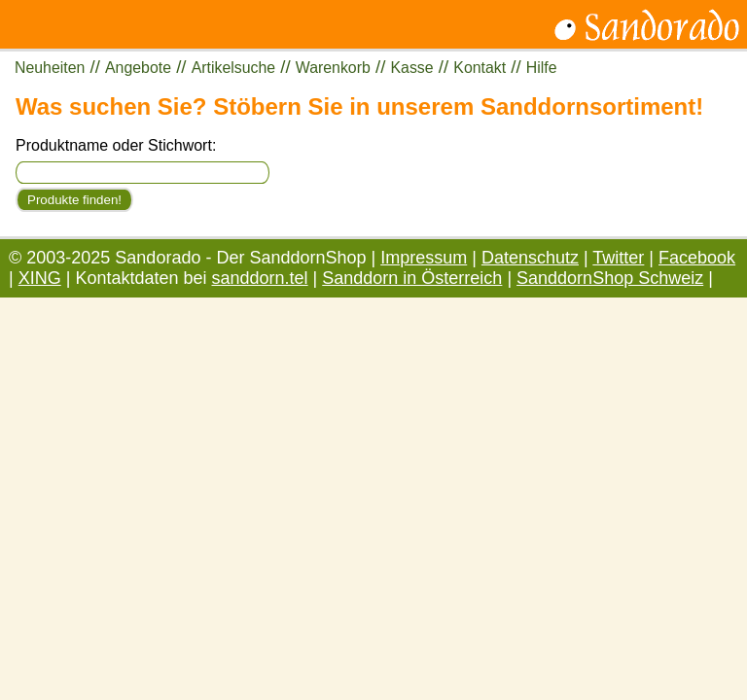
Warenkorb (333, 68)
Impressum (424, 258)
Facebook (697, 258)
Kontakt (480, 68)
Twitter (618, 258)
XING (40, 278)
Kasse (412, 68)
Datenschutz (530, 258)
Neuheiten (50, 68)
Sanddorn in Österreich (412, 278)
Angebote (138, 68)
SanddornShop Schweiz (610, 278)
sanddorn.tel (260, 278)
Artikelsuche (233, 68)
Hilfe (542, 68)
